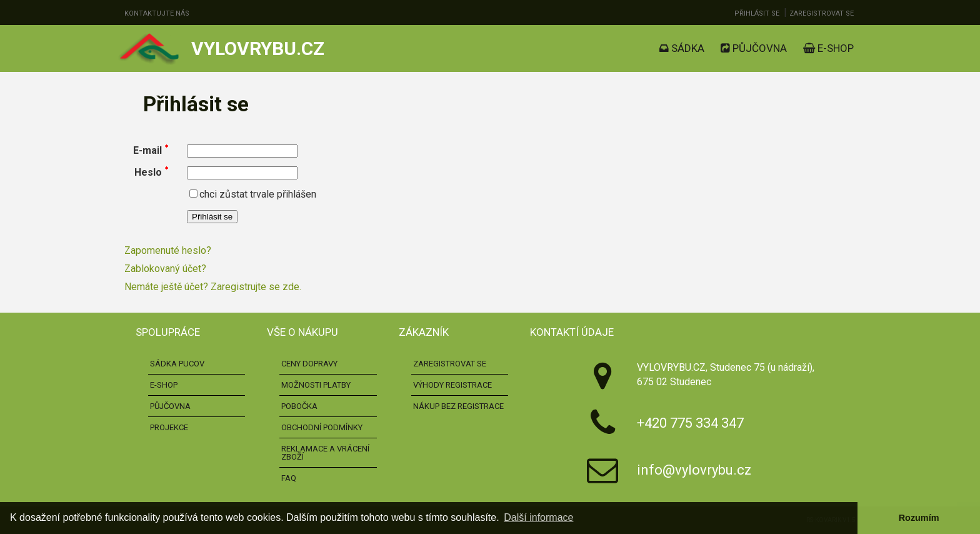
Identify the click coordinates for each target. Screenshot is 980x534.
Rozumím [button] (919, 518)
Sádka (682, 48)
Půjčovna (754, 48)
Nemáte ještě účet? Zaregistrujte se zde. (213, 287)
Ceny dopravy (309, 364)
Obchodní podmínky (322, 427)
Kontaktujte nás (157, 13)
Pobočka (299, 406)
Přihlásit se (757, 13)
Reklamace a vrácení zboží (325, 453)
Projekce (169, 427)
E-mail (147, 150)
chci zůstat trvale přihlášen (253, 194)
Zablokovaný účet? (165, 269)
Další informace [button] (538, 517)
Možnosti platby (316, 385)
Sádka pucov (177, 364)
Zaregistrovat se (822, 13)
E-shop (828, 48)
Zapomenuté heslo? (168, 250)
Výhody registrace (452, 385)
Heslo (148, 172)
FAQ (289, 478)
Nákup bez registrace (458, 406)
